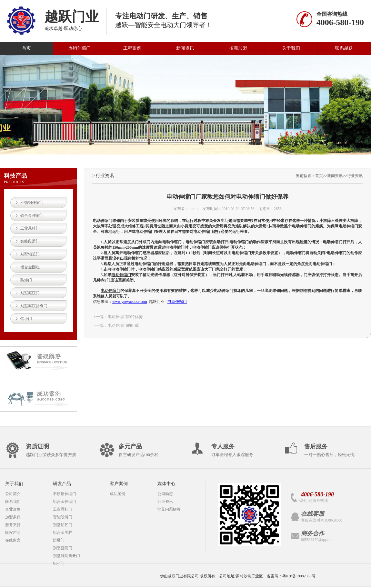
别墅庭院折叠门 (34, 306)
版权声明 (13, 533)
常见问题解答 (169, 509)
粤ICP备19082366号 (299, 576)
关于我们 (291, 48)
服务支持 (13, 525)
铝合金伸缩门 (32, 215)
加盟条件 (13, 517)
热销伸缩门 (79, 48)
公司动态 (165, 494)
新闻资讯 (185, 48)
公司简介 (13, 494)
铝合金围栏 (30, 267)
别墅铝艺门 (30, 254)
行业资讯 (355, 176)
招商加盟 (238, 48)
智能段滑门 (30, 241)
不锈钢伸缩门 (32, 203)
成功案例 (117, 494)
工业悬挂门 (30, 228)
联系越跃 (344, 48)
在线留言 (13, 540)
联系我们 (13, 502)
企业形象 (13, 509)
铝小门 (26, 319)
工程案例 (132, 48)
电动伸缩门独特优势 (125, 317)
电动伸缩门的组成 (123, 325)
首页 (26, 48)
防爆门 (26, 280)
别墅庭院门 (30, 293)
